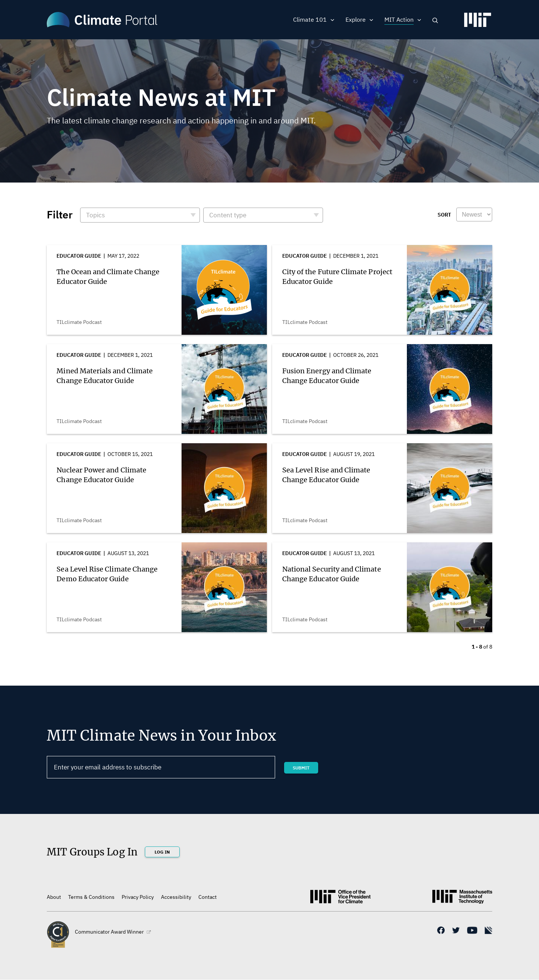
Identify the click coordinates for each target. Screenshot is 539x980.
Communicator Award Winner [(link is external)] (113, 932)
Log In (162, 852)
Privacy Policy (138, 897)
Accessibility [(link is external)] (176, 897)
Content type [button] (228, 215)
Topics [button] (95, 215)
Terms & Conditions (91, 897)
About (54, 897)
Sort (444, 215)
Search (435, 20)
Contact (208, 897)
